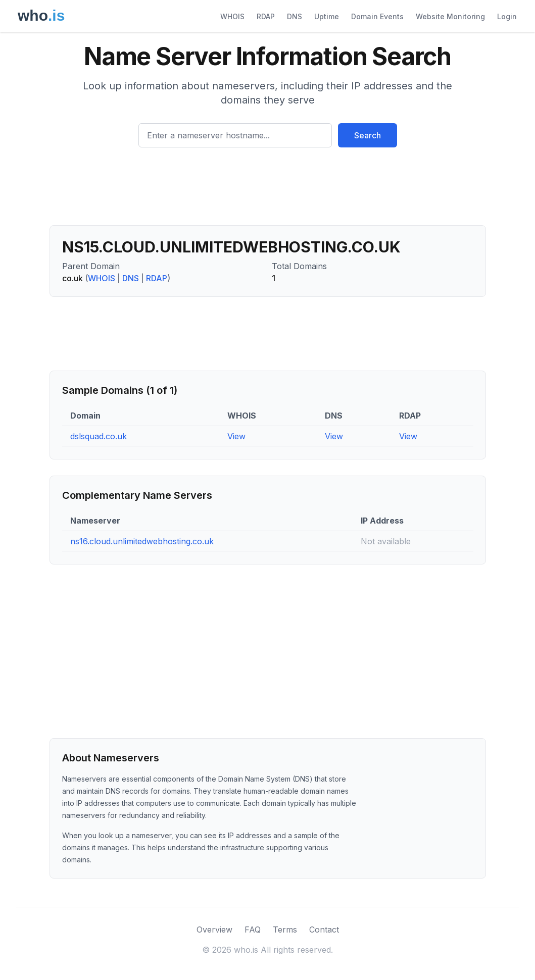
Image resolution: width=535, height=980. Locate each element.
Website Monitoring (450, 16)
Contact (324, 930)
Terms (285, 930)
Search (368, 135)
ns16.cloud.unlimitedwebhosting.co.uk (142, 541)
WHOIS (232, 16)
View (236, 436)
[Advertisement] (268, 190)
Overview (214, 930)
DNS (295, 16)
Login (507, 16)
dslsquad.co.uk (99, 436)
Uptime (327, 16)
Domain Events (377, 16)
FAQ (253, 930)
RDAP (266, 16)
